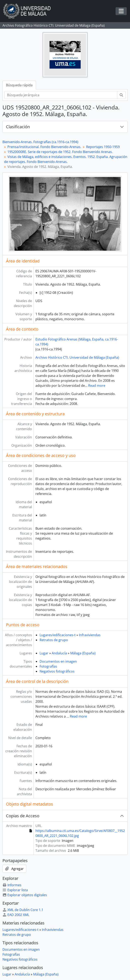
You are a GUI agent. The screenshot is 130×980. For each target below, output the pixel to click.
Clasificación (18, 127)
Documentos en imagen (58, 661)
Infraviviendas (90, 635)
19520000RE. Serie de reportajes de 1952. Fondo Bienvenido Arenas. (60, 152)
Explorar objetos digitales (25, 895)
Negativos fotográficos (57, 671)
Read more (97, 386)
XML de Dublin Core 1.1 (23, 910)
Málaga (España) (83, 653)
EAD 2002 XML (16, 915)
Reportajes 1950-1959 (103, 147)
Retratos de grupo (54, 640)
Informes (12, 885)
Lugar (44, 653)
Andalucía (59, 653)
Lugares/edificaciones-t (58, 635)
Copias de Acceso (23, 816)
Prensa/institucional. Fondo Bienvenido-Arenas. (44, 147)
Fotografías (48, 666)
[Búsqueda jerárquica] (61, 95)
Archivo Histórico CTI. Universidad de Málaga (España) (77, 357)
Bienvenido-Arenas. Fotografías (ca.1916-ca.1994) (40, 142)
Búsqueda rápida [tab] (19, 85)
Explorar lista (15, 890)
